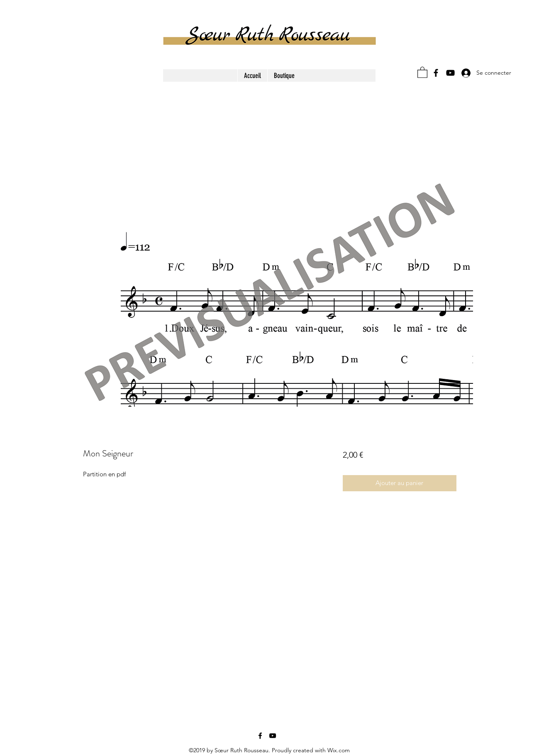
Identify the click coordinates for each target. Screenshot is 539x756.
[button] (422, 72)
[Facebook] (436, 73)
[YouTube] (450, 73)
